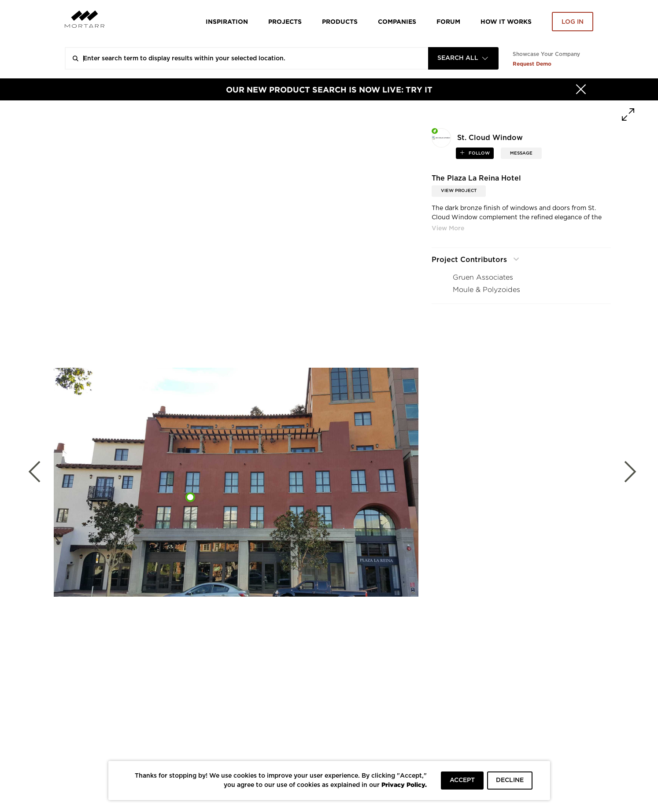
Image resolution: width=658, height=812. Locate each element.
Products (340, 21)
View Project (459, 191)
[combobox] (463, 58)
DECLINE (510, 780)
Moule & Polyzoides (486, 290)
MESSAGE (521, 153)
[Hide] (581, 89)
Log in (573, 22)
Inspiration (227, 21)
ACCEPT (462, 780)
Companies (397, 21)
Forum (448, 21)
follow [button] (479, 153)
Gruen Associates (483, 277)
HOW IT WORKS (506, 21)
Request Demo (532, 64)
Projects (285, 21)
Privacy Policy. (404, 784)
